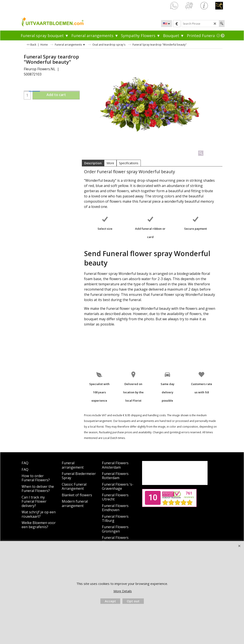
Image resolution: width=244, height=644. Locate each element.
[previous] (218, 36)
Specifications (129, 163)
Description (93, 163)
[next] (223, 36)
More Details (123, 591)
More (110, 163)
